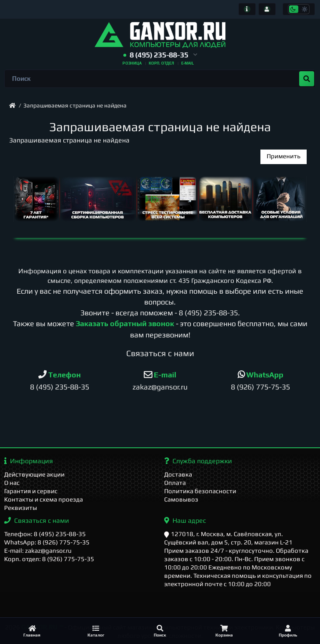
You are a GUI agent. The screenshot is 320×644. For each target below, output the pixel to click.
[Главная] (32, 631)
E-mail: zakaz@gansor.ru (38, 550)
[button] (160, 55)
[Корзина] (224, 631)
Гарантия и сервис (31, 491)
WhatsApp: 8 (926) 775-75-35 (47, 542)
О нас (12, 483)
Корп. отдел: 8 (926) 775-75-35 (49, 559)
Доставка (178, 474)
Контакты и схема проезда (44, 499)
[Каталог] (96, 631)
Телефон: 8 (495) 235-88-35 (45, 534)
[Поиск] (160, 631)
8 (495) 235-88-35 (208, 313)
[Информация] (247, 9)
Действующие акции (34, 474)
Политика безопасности (200, 491)
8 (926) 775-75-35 (260, 387)
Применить (284, 156)
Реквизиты (21, 508)
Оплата (175, 483)
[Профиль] (288, 631)
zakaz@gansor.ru (160, 387)
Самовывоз (181, 499)
